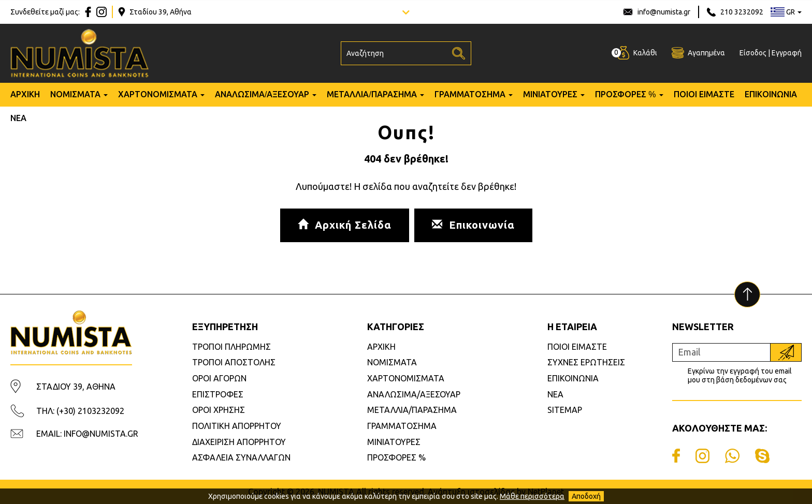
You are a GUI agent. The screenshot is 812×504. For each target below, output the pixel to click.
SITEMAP (565, 410)
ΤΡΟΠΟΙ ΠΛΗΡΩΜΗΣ (231, 347)
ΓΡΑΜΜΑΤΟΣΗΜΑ (470, 94)
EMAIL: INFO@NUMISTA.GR (87, 434)
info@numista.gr (664, 12)
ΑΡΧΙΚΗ (25, 94)
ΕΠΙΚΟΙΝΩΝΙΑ (771, 94)
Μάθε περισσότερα (532, 496)
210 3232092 (742, 12)
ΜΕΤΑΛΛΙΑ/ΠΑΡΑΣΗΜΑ (372, 94)
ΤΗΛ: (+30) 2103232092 (80, 411)
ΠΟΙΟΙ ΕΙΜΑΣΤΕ (704, 94)
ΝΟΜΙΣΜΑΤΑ (75, 94)
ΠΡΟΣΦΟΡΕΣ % (626, 94)
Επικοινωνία (473, 225)
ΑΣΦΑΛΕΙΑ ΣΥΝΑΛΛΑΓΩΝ (241, 457)
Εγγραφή (787, 53)
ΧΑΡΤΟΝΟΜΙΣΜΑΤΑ (158, 94)
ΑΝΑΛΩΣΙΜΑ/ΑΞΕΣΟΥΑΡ (262, 94)
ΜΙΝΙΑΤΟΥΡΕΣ (550, 94)
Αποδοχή (586, 496)
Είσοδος (753, 53)
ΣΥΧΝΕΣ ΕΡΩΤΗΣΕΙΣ (586, 362)
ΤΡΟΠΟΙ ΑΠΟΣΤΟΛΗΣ (234, 362)
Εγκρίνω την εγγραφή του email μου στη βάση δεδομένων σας (740, 375)
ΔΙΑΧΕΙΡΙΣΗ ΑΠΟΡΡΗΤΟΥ (239, 442)
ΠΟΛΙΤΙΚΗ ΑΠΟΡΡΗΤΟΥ (237, 426)
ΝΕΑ (18, 118)
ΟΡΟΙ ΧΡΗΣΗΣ (219, 410)
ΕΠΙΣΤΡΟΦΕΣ (218, 394)
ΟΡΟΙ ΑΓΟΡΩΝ (219, 378)
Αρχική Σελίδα (345, 225)
